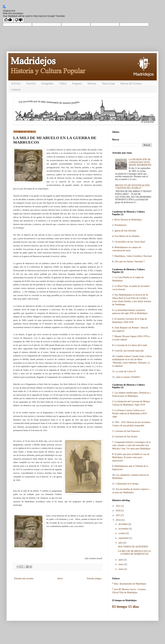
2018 (118, 511)
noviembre (124, 529)
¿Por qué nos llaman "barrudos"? (130, 262)
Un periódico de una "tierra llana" (130, 242)
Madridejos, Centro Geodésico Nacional (133, 256)
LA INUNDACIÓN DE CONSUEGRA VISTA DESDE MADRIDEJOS (140, 162)
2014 (118, 520)
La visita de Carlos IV (126, 371)
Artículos (16, 83)
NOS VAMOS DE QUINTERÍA (133, 547)
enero (121, 569)
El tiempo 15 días (126, 607)
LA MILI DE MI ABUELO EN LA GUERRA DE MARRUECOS (134, 553)
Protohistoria (120, 225)
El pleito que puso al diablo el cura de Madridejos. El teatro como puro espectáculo (131, 457)
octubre (122, 533)
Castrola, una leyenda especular (129, 351)
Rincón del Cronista (131, 83)
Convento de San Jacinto (126, 437)
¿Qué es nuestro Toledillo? (128, 377)
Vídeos (63, 83)
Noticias (92, 83)
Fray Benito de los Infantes (127, 236)
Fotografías (47, 83)
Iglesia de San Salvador (125, 231)
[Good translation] (8, 20)
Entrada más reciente (24, 578)
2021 (118, 506)
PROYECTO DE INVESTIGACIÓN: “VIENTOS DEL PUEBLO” (133, 187)
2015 (118, 515)
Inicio (60, 578)
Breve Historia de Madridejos (128, 220)
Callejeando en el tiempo (127, 484)
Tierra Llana (108, 83)
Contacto (16, 90)
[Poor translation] (19, 20)
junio (121, 560)
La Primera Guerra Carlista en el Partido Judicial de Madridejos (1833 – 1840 (130, 414)
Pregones (77, 83)
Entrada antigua (94, 578)
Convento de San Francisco (127, 431)
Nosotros (31, 83)
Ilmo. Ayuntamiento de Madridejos (130, 584)
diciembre (123, 524)
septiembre (124, 538)
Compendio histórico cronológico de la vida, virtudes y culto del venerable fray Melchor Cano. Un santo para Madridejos (131, 445)
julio (121, 543)
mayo (121, 564)
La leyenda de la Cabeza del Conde (131, 345)
